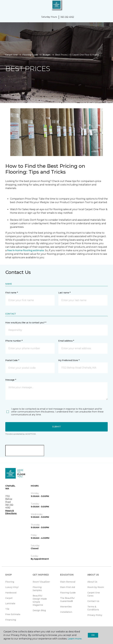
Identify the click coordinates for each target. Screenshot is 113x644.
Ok (93, 635)
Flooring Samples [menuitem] (37, 589)
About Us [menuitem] (92, 582)
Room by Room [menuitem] (96, 587)
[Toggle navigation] (4, 6)
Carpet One (11, 55)
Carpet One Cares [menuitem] (94, 594)
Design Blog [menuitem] (39, 610)
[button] (102, 6)
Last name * (64, 293)
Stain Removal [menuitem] (68, 582)
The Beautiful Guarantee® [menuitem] (67, 600)
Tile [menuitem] (7, 609)
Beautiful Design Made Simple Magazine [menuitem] (40, 600)
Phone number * (14, 341)
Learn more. (75, 639)
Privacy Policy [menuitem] (95, 615)
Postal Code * (12, 360)
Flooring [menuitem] (10, 582)
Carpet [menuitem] (9, 598)
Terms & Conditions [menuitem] (93, 608)
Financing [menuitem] (11, 620)
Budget (47, 55)
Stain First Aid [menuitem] (67, 587)
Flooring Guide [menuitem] (68, 593)
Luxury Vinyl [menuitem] (12, 587)
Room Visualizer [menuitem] (41, 582)
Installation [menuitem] (66, 612)
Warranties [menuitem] (66, 607)
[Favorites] (105, 6)
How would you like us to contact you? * (26, 323)
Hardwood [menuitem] (11, 593)
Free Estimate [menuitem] (13, 614)
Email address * (66, 341)
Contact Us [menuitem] (93, 601)
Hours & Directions (11, 512)
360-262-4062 (67, 17)
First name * (12, 293)
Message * (11, 380)
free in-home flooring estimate (26, 250)
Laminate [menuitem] (10, 603)
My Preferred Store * (69, 360)
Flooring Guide (30, 55)
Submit (56, 427)
